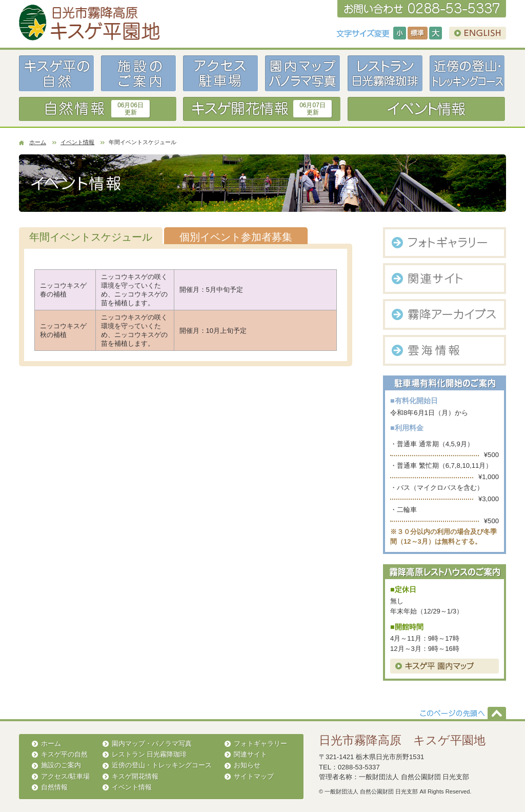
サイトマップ (254, 776)
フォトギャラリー (260, 744)
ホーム (38, 142)
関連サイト (250, 754)
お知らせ (247, 765)
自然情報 (54, 787)
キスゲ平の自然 (64, 754)
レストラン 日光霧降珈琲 (149, 754)
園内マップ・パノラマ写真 (152, 744)
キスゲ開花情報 (135, 776)
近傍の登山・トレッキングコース (162, 765)
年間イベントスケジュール (91, 237)
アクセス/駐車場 (65, 776)
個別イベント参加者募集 (236, 237)
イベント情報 (77, 142)
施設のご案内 (61, 765)
